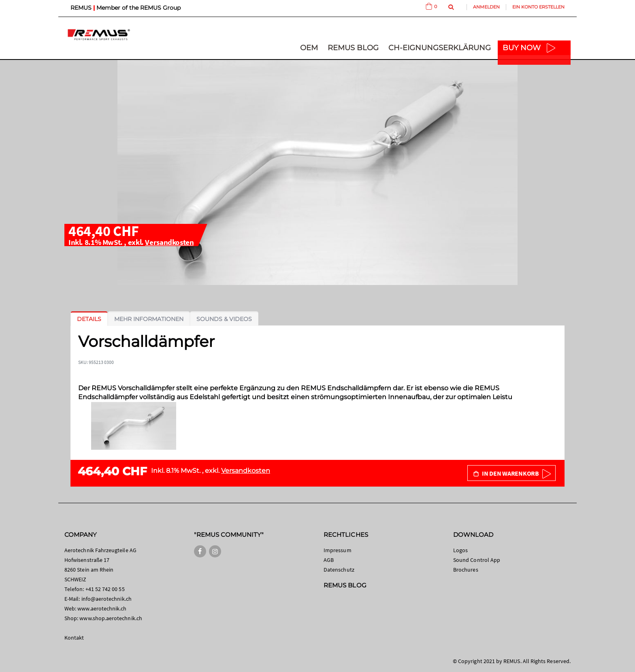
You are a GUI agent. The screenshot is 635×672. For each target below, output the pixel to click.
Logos (460, 550)
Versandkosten (169, 242)
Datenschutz (339, 570)
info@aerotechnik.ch (107, 599)
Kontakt (74, 638)
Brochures (466, 570)
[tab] (89, 319)
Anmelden (486, 7)
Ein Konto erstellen (538, 7)
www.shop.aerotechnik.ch (111, 618)
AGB (329, 560)
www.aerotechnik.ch (102, 608)
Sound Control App (477, 560)
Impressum (338, 550)
